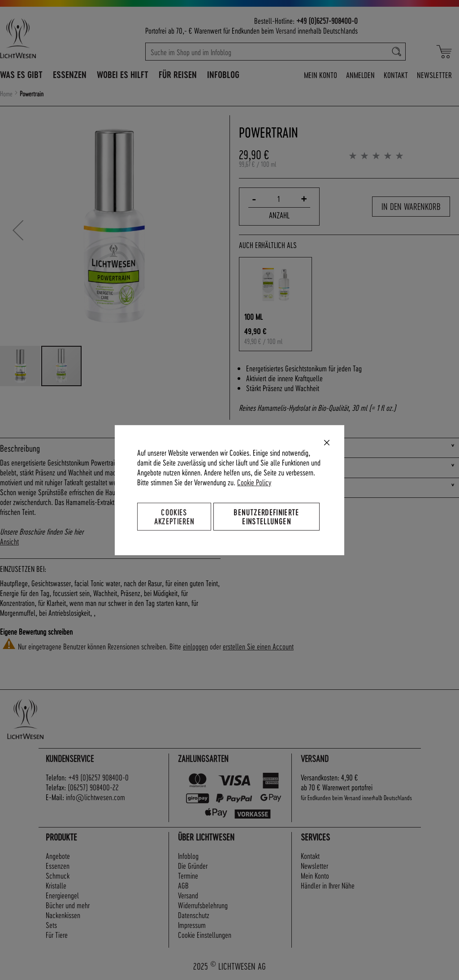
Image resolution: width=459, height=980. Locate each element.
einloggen (195, 646)
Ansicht (9, 541)
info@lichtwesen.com (95, 797)
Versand (286, 30)
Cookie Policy (254, 481)
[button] (18, 230)
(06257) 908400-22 (93, 787)
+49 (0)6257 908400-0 (98, 777)
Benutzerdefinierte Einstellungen (266, 516)
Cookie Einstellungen (205, 934)
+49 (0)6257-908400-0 (327, 20)
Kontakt (396, 75)
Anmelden (360, 75)
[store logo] (46, 38)
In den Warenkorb (411, 206)
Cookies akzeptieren (174, 516)
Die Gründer (193, 865)
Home (6, 94)
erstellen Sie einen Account (258, 646)
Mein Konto (320, 75)
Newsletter (434, 75)
